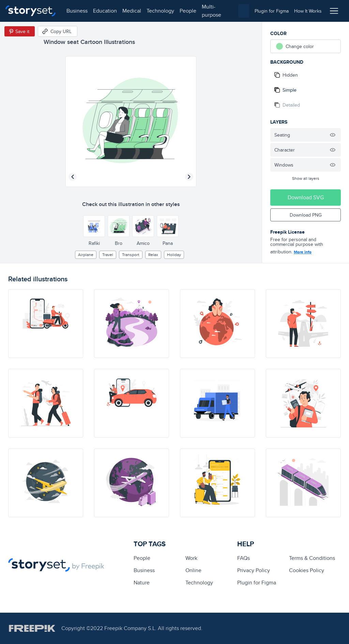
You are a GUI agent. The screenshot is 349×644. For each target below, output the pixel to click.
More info (303, 252)
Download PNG (306, 215)
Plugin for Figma (257, 583)
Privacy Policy (254, 570)
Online (193, 570)
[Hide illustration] (333, 135)
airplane (86, 255)
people (188, 11)
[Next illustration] (189, 177)
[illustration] (46, 324)
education (105, 11)
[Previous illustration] (73, 177)
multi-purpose (211, 11)
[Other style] (94, 226)
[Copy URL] (58, 31)
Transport (131, 255)
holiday (174, 255)
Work (191, 558)
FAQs (244, 558)
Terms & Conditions (312, 558)
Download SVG (306, 197)
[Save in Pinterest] (20, 31)
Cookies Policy (307, 570)
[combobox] (244, 11)
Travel (108, 255)
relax (153, 255)
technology (160, 11)
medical (132, 11)
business (77, 11)
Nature (142, 583)
